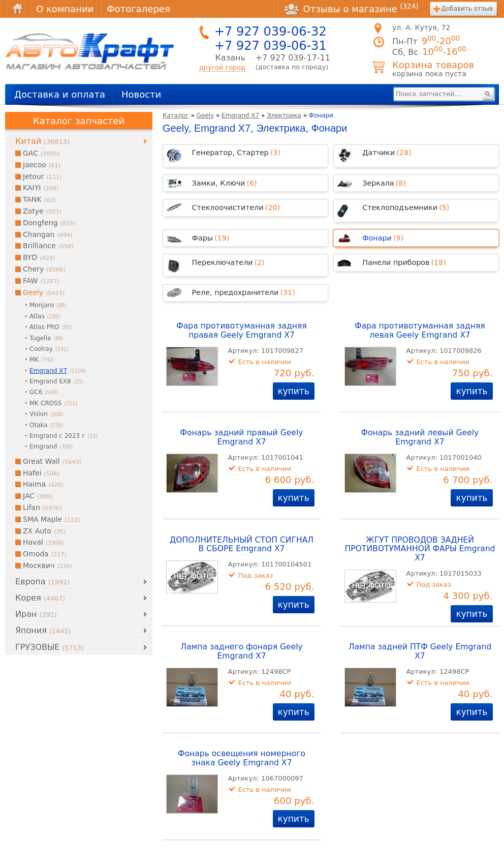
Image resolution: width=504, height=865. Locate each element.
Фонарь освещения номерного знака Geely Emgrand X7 (242, 758)
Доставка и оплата (60, 94)
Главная (17, 9)
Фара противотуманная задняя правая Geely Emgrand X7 (241, 331)
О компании (65, 9)
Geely (206, 115)
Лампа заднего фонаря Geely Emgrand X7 (242, 651)
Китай (42, 141)
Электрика (284, 115)
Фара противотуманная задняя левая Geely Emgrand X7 (420, 331)
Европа (42, 581)
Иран (36, 614)
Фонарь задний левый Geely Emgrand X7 (420, 437)
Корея (40, 598)
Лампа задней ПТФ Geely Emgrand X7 (420, 651)
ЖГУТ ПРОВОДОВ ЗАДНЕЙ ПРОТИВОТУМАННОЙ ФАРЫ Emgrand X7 (420, 549)
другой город (222, 67)
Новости (141, 94)
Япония (43, 630)
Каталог (176, 115)
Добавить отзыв (467, 9)
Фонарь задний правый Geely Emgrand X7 (242, 437)
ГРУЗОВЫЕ (50, 647)
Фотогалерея (138, 9)
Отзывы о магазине (351, 9)
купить (294, 391)
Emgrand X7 (240, 115)
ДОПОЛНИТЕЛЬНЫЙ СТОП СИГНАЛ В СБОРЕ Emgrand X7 (242, 545)
